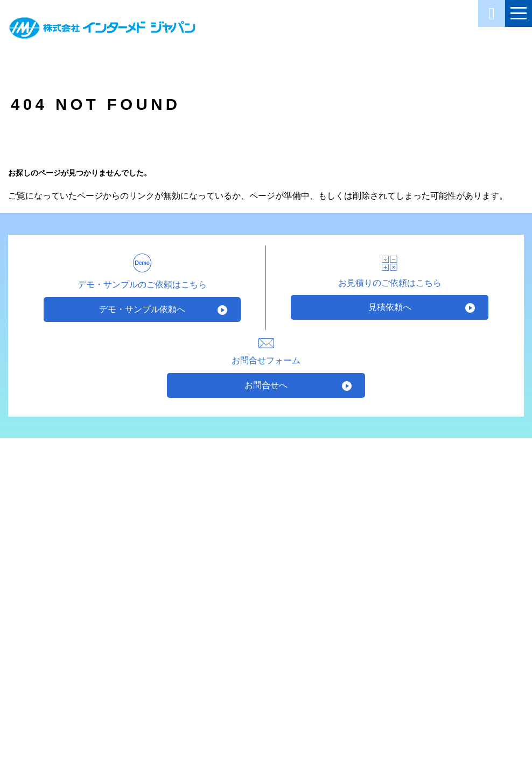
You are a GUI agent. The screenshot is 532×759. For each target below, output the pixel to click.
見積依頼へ (390, 307)
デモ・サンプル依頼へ (142, 309)
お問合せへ (266, 385)
